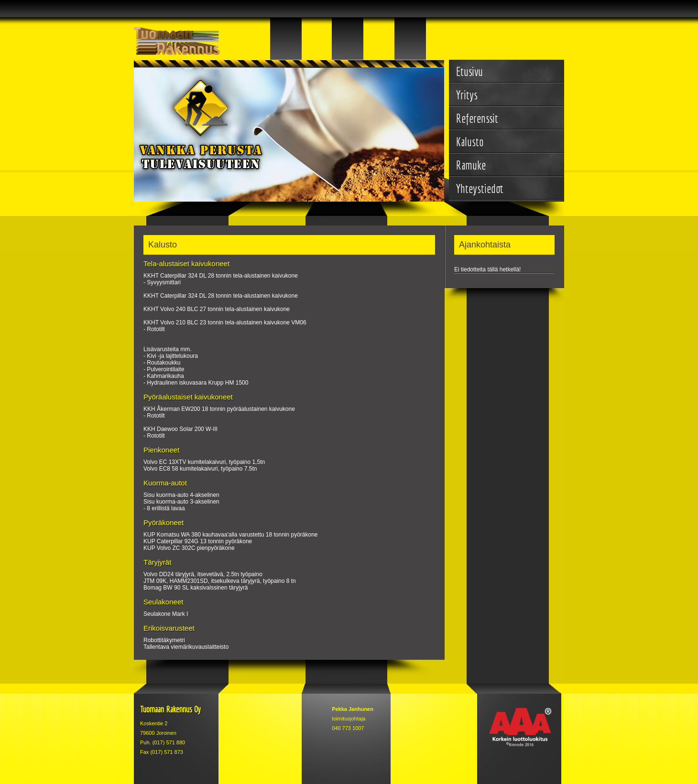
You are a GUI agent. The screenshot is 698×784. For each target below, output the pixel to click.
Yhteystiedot (480, 188)
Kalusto (470, 142)
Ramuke (471, 165)
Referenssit (477, 118)
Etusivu (469, 71)
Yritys (467, 95)
